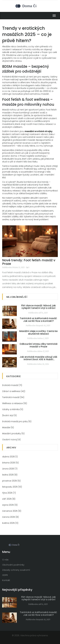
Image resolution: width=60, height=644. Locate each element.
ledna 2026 (10, 475)
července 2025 (12, 511)
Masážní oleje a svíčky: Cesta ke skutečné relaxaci (38, 332)
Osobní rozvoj (11, 440)
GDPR (5, 575)
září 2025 (9, 499)
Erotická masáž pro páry (17, 421)
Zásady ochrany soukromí (16, 570)
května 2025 (10, 523)
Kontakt (6, 580)
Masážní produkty (13, 434)
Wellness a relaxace (15, 403)
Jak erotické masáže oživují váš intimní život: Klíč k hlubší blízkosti (38, 358)
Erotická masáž (12, 385)
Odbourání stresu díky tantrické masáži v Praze (38, 345)
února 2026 (10, 469)
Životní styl (9, 415)
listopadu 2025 (12, 487)
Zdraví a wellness (14, 391)
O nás (5, 560)
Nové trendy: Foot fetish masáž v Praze (29, 262)
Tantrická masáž (13, 397)
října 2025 (9, 493)
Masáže (8, 427)
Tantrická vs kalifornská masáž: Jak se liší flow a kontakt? (38, 320)
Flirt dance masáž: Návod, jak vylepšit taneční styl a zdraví (38, 307)
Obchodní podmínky (13, 565)
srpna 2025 (10, 505)
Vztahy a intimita (13, 409)
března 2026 (10, 463)
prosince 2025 (11, 481)
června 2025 (10, 517)
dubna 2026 (10, 457)
